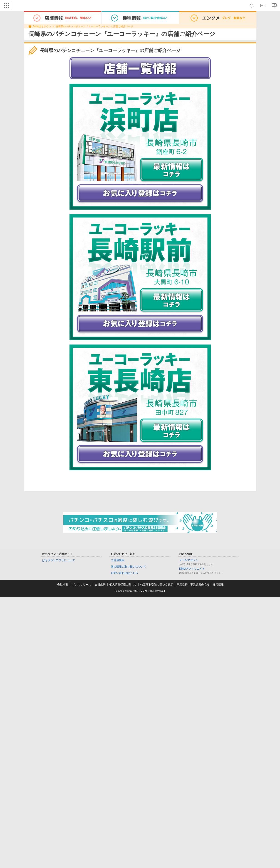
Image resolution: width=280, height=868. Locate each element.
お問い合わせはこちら (124, 573)
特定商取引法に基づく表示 (157, 585)
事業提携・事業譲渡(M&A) (193, 585)
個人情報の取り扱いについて (129, 567)
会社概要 (63, 585)
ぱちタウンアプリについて (59, 560)
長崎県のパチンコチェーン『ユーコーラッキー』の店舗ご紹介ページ (94, 26)
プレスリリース (82, 585)
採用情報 (218, 585)
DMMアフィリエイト (192, 569)
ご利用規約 (118, 560)
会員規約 (100, 585)
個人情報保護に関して (123, 585)
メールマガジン (189, 560)
